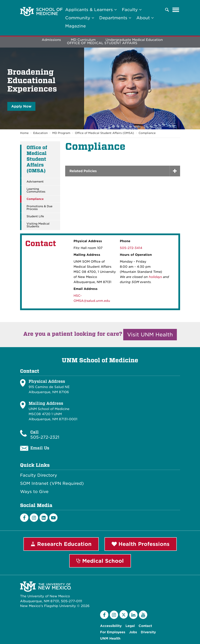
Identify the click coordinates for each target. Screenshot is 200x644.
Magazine (75, 26)
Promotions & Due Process (39, 208)
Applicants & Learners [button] (91, 10)
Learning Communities (36, 190)
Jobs (133, 632)
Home (24, 133)
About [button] (145, 18)
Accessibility (111, 626)
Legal (130, 626)
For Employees (113, 632)
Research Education (61, 544)
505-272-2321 (45, 437)
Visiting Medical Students (38, 225)
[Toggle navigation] (176, 10)
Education (40, 133)
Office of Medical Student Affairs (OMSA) (104, 133)
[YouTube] (143, 615)
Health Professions (141, 544)
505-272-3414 (131, 248)
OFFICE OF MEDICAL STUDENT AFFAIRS (102, 43)
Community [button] (80, 18)
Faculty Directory (39, 475)
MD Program (61, 133)
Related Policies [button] (83, 171)
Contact (145, 626)
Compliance (147, 133)
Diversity (148, 632)
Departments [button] (115, 18)
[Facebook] (24, 518)
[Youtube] (53, 518)
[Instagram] (34, 518)
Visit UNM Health (150, 335)
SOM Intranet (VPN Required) (52, 483)
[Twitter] (124, 614)
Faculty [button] (132, 10)
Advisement (35, 182)
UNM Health (110, 638)
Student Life (35, 216)
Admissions (51, 40)
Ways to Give (34, 492)
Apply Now (21, 106)
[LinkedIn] (44, 518)
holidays (155, 277)
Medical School (100, 561)
